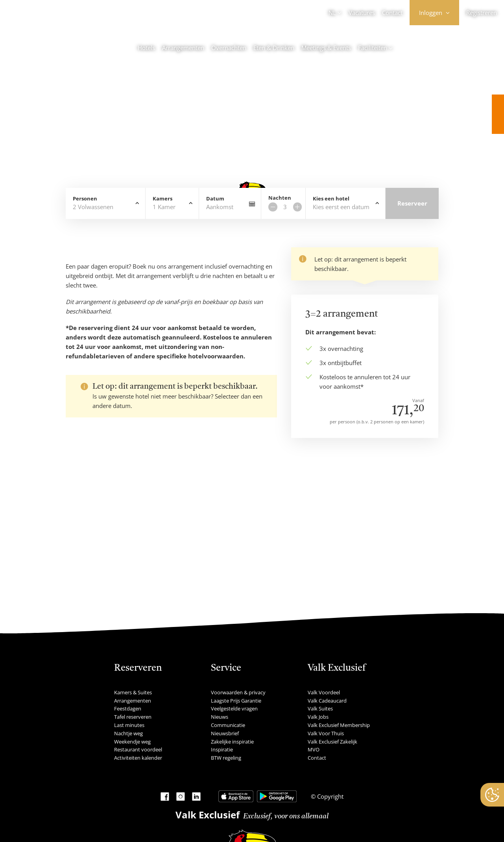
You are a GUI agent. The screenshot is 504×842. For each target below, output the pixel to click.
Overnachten (229, 48)
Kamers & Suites (133, 692)
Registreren (482, 13)
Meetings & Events (326, 48)
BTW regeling (226, 758)
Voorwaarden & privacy (238, 692)
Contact (392, 13)
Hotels (146, 48)
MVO (314, 749)
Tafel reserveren (133, 717)
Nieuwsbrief (225, 733)
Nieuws (220, 717)
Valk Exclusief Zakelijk (332, 742)
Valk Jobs (318, 717)
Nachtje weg (128, 733)
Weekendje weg (132, 742)
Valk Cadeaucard (327, 701)
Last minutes (129, 725)
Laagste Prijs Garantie (236, 701)
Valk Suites (320, 708)
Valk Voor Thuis (326, 733)
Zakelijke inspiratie (232, 742)
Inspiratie (222, 749)
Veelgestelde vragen (234, 708)
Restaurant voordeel (138, 749)
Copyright (330, 796)
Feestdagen (128, 708)
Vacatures (362, 13)
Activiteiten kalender (138, 758)
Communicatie (228, 725)
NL (332, 13)
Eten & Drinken (274, 48)
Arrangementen (183, 48)
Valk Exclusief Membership (339, 725)
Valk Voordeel (324, 692)
